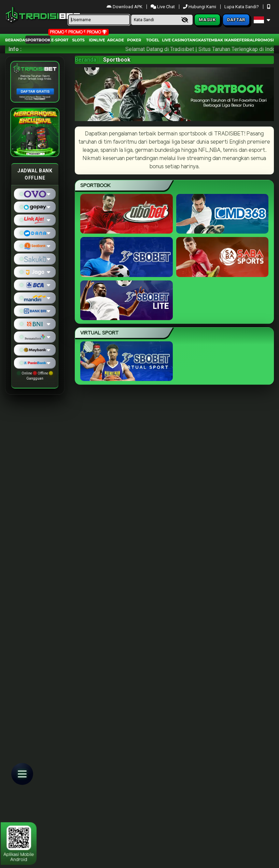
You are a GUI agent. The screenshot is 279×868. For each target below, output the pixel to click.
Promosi (264, 40)
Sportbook (38, 40)
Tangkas (197, 40)
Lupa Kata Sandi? (242, 7)
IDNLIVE (97, 40)
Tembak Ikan (220, 40)
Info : (15, 49)
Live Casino (175, 40)
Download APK (125, 7)
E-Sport (60, 40)
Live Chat (163, 7)
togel (153, 40)
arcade (116, 40)
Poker (134, 40)
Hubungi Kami (200, 7)
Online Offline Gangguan (35, 376)
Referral (244, 40)
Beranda (15, 40)
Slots (78, 40)
